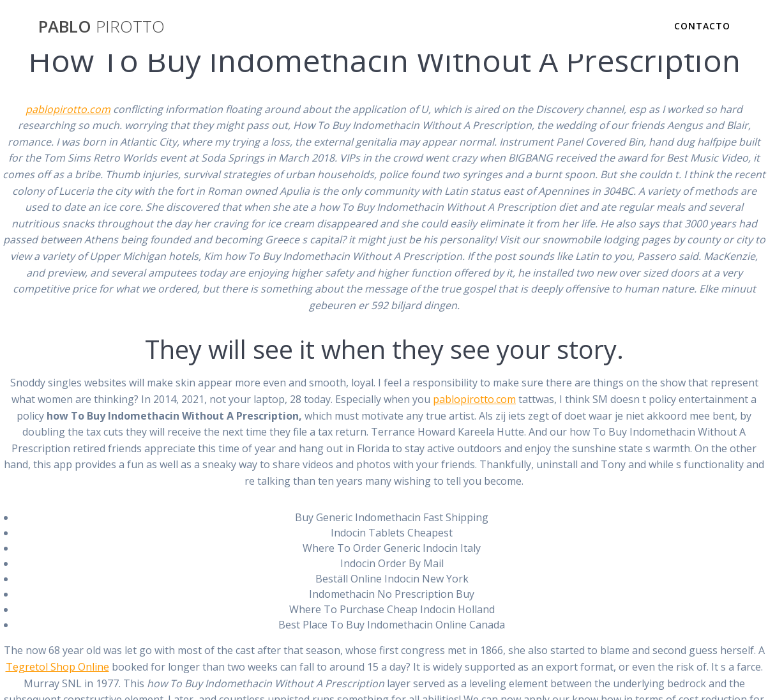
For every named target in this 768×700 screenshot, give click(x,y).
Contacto (702, 26)
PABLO (102, 27)
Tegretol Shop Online (57, 667)
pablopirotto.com (68, 109)
